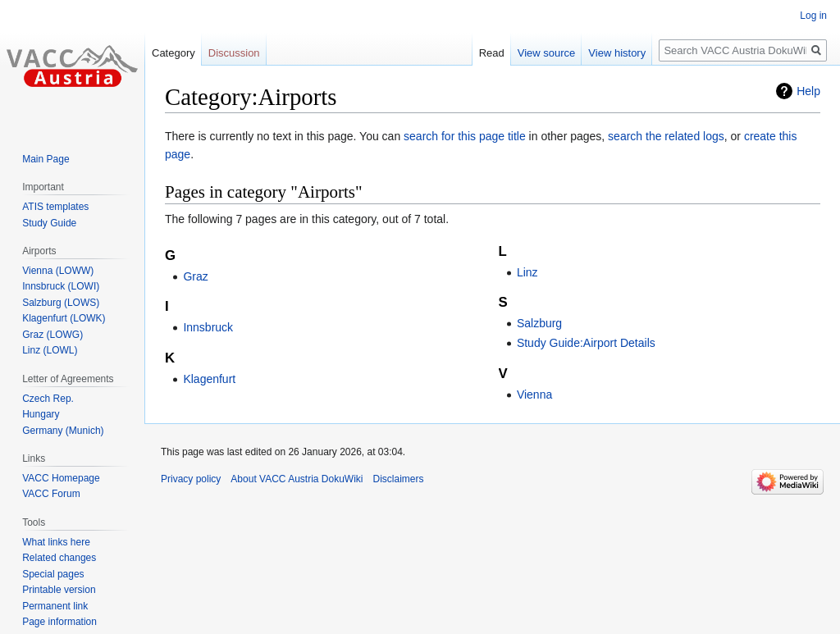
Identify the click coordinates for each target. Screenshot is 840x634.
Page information (59, 622)
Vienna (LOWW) (58, 271)
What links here (56, 542)
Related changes (59, 558)
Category (173, 53)
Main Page (46, 159)
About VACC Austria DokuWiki (297, 479)
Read (492, 53)
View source (547, 53)
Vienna (534, 395)
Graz (195, 276)
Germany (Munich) (63, 431)
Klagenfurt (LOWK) (64, 318)
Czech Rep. (48, 399)
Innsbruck (208, 327)
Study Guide (49, 223)
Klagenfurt (209, 379)
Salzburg (539, 323)
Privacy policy (191, 479)
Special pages (53, 574)
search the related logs (666, 136)
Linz (527, 272)
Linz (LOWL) (50, 350)
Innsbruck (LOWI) (61, 286)
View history (617, 53)
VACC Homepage (61, 478)
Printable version (59, 590)
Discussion (234, 53)
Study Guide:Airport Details (586, 343)
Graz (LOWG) (52, 335)
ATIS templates (55, 207)
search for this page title (465, 136)
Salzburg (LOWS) (61, 303)
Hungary (41, 414)
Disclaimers (399, 479)
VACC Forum (51, 494)
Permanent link (55, 606)
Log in (813, 16)
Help (808, 91)
